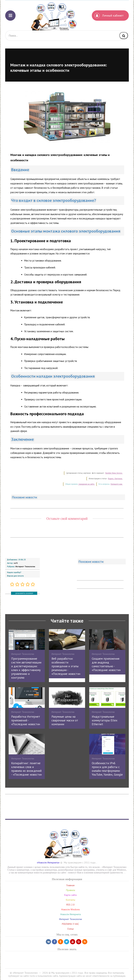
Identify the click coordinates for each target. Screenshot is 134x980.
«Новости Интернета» (48, 863)
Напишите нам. (117, 484)
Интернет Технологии (25, 567)
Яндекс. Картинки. (115, 479)
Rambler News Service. (114, 473)
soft (16, 563)
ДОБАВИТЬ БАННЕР (24, 593)
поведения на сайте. (86, 484)
